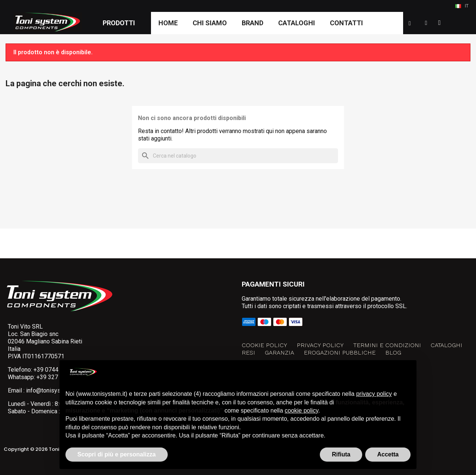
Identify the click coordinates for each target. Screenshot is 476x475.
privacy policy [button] (374, 394)
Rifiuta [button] (341, 454)
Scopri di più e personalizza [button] (117, 454)
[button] (410, 23)
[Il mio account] (426, 23)
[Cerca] (238, 156)
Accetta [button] (388, 454)
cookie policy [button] (302, 411)
